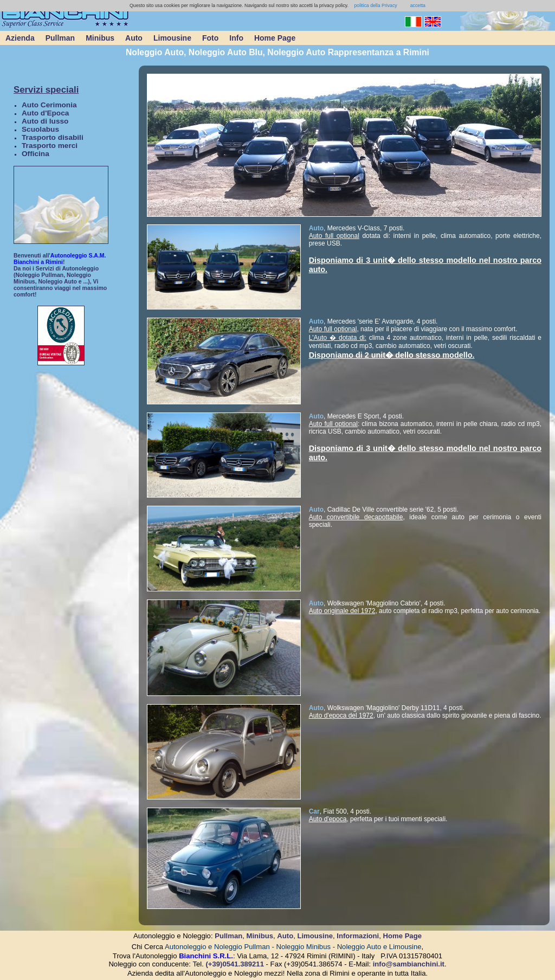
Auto (134, 38)
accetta (418, 5)
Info (236, 38)
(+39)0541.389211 (235, 964)
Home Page (275, 38)
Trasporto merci (50, 146)
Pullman (60, 38)
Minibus (100, 38)
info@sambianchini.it (409, 964)
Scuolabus (40, 129)
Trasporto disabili (53, 137)
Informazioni (358, 936)
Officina (36, 154)
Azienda (20, 38)
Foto (210, 38)
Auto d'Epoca (45, 113)
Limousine (172, 38)
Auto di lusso (45, 121)
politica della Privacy (375, 5)
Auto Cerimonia (49, 105)
